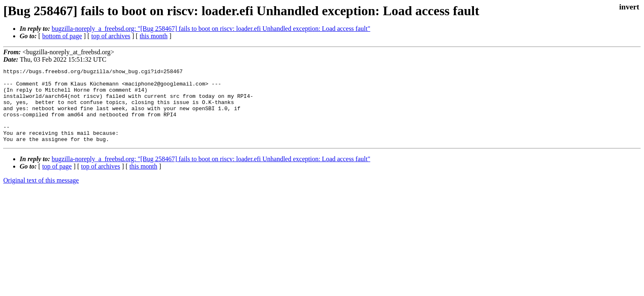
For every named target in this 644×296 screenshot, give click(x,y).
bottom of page (62, 36)
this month (154, 36)
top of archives (111, 36)
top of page (57, 181)
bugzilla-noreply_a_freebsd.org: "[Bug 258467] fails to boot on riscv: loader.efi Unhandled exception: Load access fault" (211, 29)
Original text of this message (41, 195)
